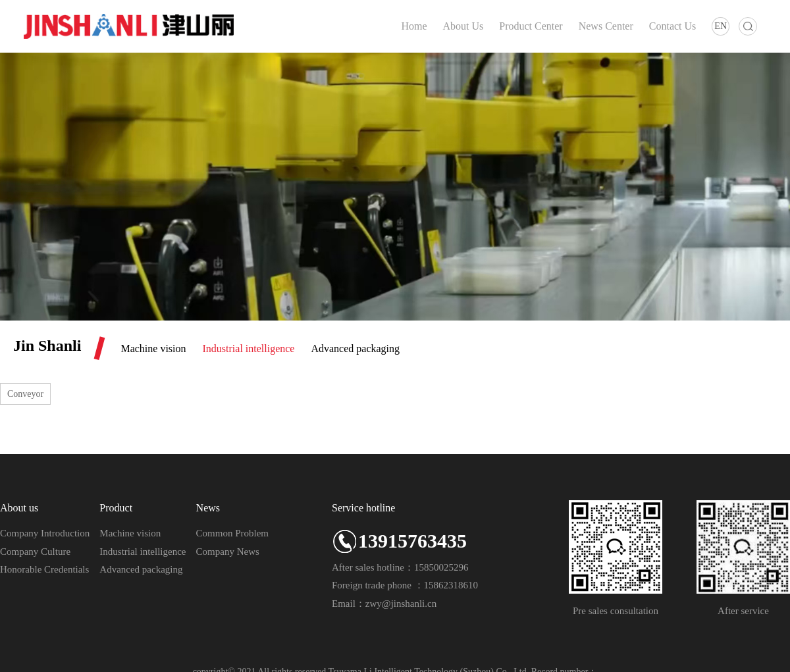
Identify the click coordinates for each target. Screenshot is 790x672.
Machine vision (153, 349)
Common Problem (232, 533)
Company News (228, 552)
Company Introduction (45, 533)
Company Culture (35, 552)
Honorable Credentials (44, 569)
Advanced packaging (355, 349)
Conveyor (25, 394)
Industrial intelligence (249, 349)
